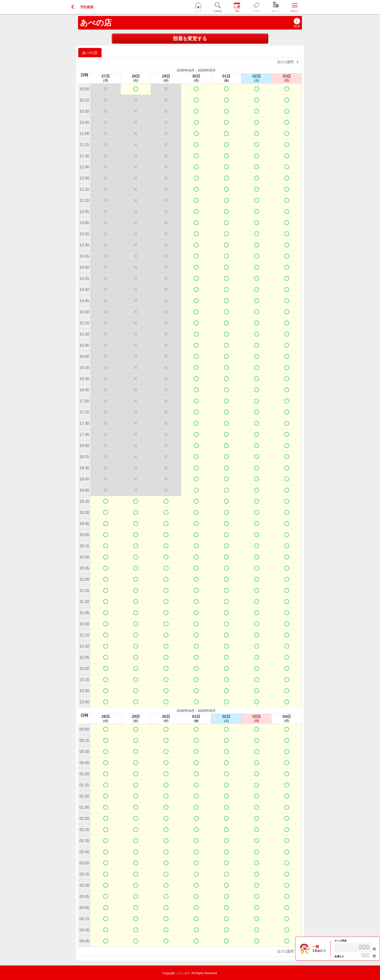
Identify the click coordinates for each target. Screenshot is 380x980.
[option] (91, 52)
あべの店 (96, 23)
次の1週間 (289, 62)
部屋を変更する (190, 39)
